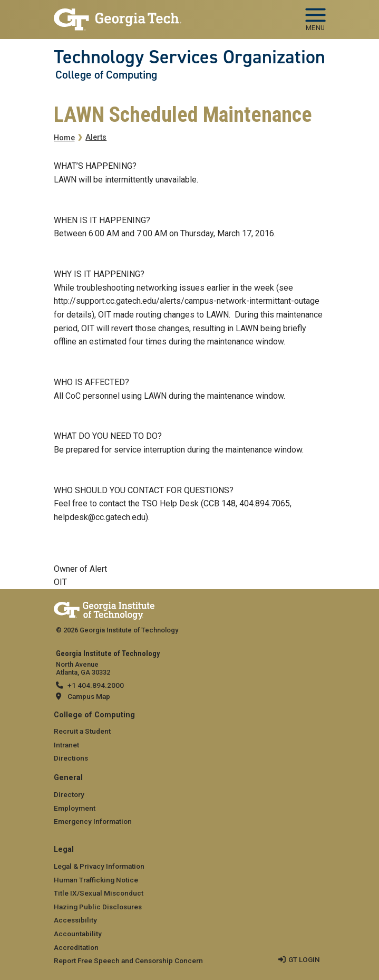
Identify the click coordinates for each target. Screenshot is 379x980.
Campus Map (89, 696)
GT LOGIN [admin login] (304, 959)
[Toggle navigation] (315, 16)
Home (64, 138)
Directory (69, 794)
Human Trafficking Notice (96, 880)
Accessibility (75, 920)
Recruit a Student (82, 731)
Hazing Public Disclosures (98, 907)
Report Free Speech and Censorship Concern (128, 960)
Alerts (96, 137)
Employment (75, 808)
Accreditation (76, 947)
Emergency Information (93, 821)
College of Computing (106, 75)
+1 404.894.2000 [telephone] (96, 685)
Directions (71, 758)
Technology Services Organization (190, 57)
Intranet (66, 745)
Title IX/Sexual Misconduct (99, 893)
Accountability (78, 934)
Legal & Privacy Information (99, 866)
